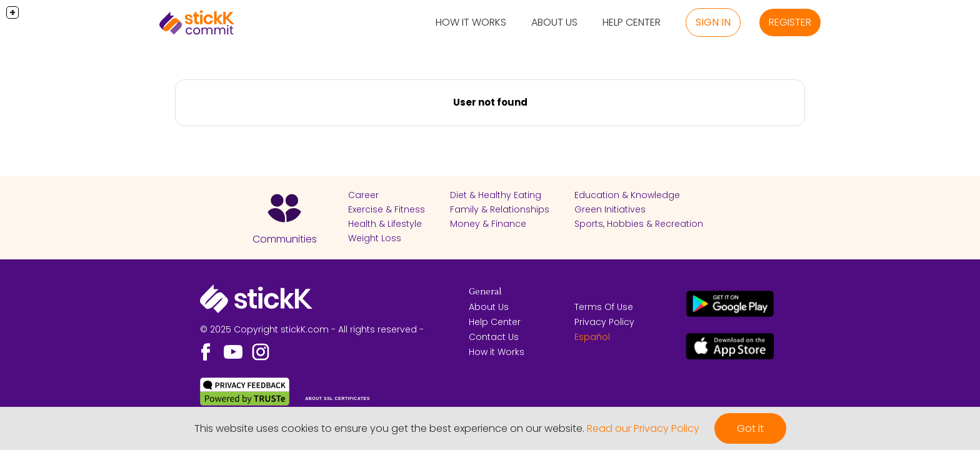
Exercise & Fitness (387, 209)
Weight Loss (375, 238)
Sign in (713, 22)
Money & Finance (488, 224)
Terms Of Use (604, 307)
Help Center (632, 22)
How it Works (471, 22)
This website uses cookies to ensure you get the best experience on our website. (389, 428)
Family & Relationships (500, 209)
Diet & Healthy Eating (496, 195)
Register (790, 22)
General (485, 292)
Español (592, 337)
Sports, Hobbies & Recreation (639, 224)
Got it (750, 428)
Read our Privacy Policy (643, 428)
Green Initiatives (610, 209)
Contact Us (494, 337)
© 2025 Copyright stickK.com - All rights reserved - (312, 329)
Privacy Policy (604, 322)
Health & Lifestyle (385, 224)
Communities (285, 239)
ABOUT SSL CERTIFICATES (337, 398)
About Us (554, 22)
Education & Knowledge (627, 195)
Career (363, 195)
